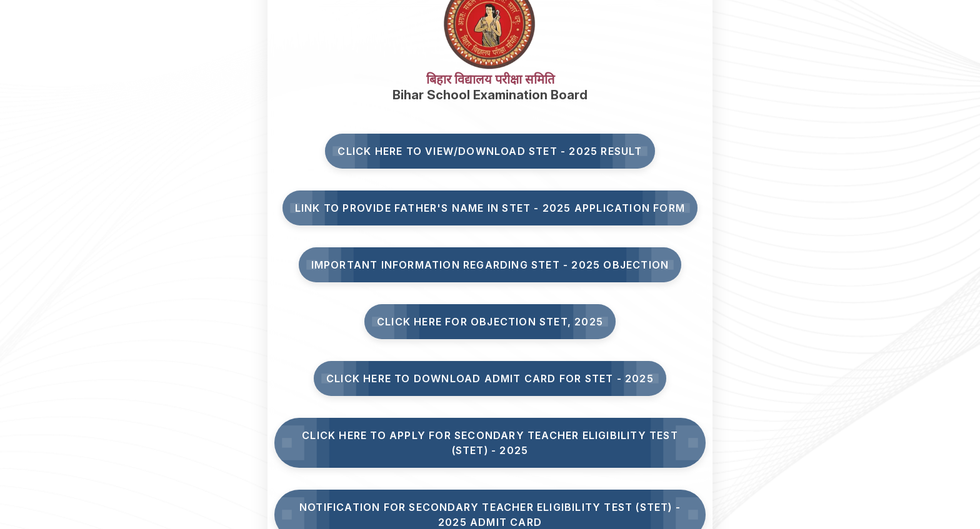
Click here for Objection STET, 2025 (490, 322)
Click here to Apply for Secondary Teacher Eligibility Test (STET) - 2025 (490, 443)
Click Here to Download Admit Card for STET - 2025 (490, 378)
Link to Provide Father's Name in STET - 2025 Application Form (490, 208)
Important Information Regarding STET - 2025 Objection (490, 265)
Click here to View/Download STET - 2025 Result (490, 151)
